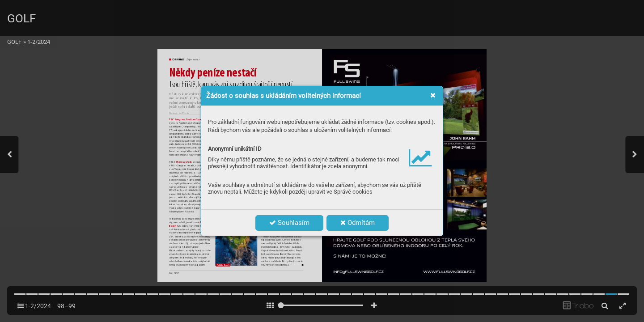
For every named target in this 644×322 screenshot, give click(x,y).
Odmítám (358, 223)
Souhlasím (289, 223)
